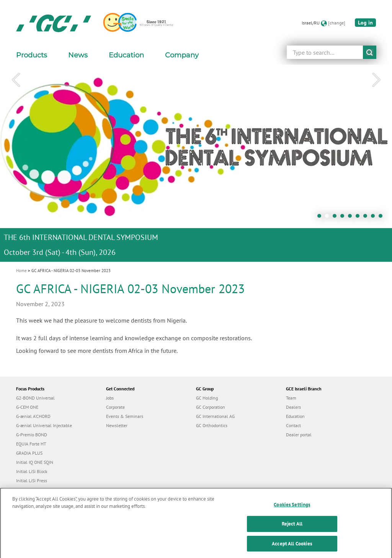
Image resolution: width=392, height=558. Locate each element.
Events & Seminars (125, 416)
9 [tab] (382, 218)
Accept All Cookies (292, 550)
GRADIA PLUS (29, 453)
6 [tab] (359, 218)
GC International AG (215, 416)
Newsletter (117, 425)
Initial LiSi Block (32, 471)
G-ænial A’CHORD (33, 416)
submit (370, 52)
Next (376, 80)
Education (295, 416)
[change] (337, 23)
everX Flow (27, 490)
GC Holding (207, 398)
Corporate (115, 407)
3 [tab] (336, 218)
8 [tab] (375, 218)
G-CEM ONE (27, 407)
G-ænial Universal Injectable (44, 425)
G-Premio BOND (32, 435)
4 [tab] (344, 218)
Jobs (110, 398)
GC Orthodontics (212, 425)
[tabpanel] (196, 163)
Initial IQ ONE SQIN (35, 462)
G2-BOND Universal (35, 398)
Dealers (293, 407)
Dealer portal (299, 435)
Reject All (292, 530)
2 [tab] (329, 218)
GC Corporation (211, 407)
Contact (293, 425)
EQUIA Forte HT (31, 444)
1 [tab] (321, 218)
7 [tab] (367, 218)
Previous (16, 80)
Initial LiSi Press (32, 480)
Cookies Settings (292, 511)
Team (291, 398)
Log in (365, 23)
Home (21, 271)
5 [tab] (352, 218)
